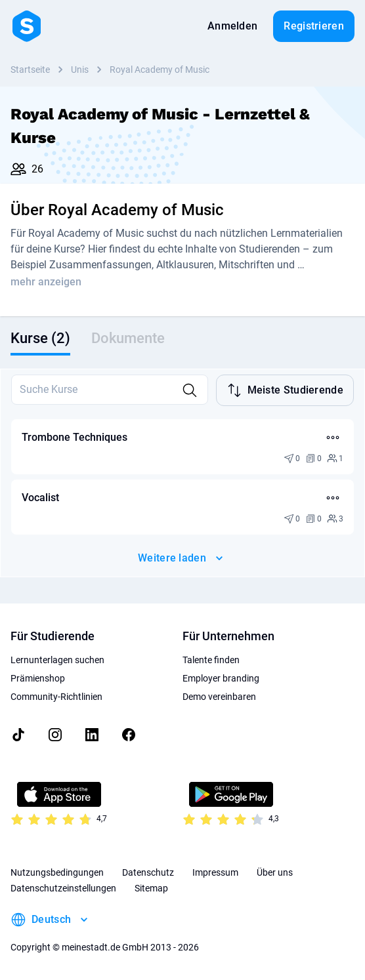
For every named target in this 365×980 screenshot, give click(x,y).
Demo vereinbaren (219, 697)
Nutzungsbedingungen (57, 872)
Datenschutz (148, 872)
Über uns (275, 872)
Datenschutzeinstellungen (63, 888)
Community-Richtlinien (56, 697)
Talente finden (211, 660)
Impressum (215, 872)
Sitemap (151, 888)
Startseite (30, 70)
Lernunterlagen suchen (57, 660)
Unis (80, 70)
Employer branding (221, 678)
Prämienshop (38, 678)
